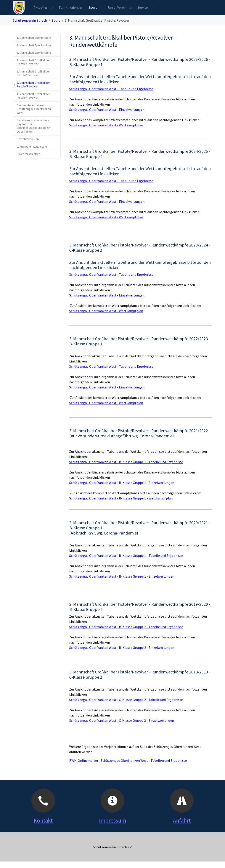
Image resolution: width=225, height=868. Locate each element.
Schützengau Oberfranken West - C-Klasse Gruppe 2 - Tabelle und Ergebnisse (126, 706)
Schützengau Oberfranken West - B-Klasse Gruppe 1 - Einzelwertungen (122, 489)
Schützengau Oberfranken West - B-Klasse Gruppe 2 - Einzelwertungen (122, 654)
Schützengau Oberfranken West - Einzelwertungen (107, 116)
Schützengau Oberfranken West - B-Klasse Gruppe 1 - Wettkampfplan (121, 505)
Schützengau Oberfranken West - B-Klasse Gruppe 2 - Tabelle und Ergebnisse (126, 633)
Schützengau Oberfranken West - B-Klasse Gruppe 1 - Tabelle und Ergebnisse (126, 468)
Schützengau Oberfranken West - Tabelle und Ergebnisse (111, 95)
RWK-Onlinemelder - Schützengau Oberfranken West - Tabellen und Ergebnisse (128, 767)
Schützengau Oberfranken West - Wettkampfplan (106, 132)
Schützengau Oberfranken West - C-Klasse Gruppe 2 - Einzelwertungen (122, 727)
